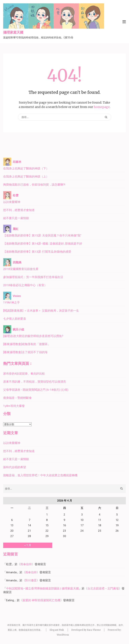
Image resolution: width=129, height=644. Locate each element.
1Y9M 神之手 (12, 302)
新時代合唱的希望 (15, 467)
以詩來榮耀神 (12, 202)
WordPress (63, 635)
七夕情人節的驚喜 (15, 319)
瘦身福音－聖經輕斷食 (17, 398)
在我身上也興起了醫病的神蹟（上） (26, 176)
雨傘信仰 (26, 564)
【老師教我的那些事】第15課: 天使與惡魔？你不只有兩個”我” (42, 235)
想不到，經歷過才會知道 (19, 210)
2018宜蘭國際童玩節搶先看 (21, 269)
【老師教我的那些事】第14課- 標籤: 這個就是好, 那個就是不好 (43, 244)
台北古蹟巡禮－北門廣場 (103, 588)
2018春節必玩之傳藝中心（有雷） (25, 285)
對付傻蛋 (31, 580)
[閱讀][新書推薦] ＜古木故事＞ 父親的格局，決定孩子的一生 (41, 311)
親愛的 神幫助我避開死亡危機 (41, 600)
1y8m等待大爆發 (14, 406)
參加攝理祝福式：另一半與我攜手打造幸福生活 (33, 277)
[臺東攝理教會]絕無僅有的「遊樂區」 (27, 344)
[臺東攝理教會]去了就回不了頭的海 (25, 352)
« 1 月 (28, 545)
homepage (102, 107)
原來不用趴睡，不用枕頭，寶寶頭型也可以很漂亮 (35, 382)
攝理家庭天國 (13, 33)
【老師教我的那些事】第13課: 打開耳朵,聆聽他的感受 (37, 252)
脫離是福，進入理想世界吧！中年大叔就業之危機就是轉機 (40, 475)
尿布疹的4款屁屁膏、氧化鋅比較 (24, 374)
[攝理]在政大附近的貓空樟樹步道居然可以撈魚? (33, 336)
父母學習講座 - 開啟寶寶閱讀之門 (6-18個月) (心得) (36, 390)
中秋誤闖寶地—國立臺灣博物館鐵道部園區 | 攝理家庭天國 (42, 588)
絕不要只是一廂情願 (16, 218)
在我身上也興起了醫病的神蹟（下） (26, 168)
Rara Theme (94, 630)
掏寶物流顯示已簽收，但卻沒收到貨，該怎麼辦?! (34, 185)
